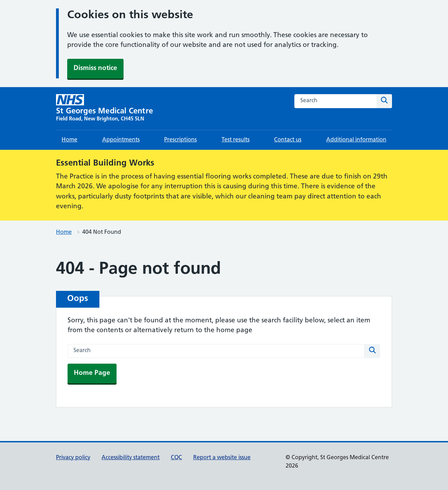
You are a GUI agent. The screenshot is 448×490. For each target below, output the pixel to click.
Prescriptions (180, 140)
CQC (176, 458)
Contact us (288, 140)
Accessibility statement (131, 458)
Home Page (92, 373)
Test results (236, 140)
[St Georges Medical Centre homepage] (104, 108)
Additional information (356, 140)
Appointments (121, 140)
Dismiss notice (95, 68)
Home (69, 140)
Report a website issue (222, 458)
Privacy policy (73, 458)
